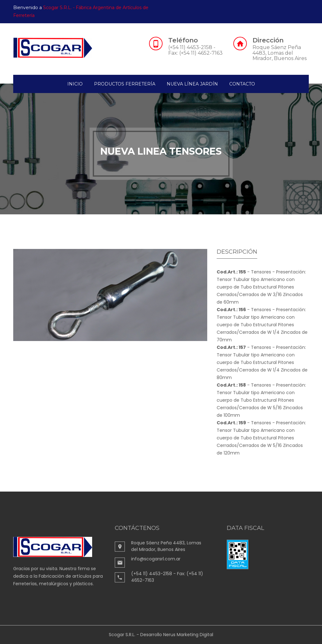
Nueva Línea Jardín (192, 84)
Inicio (75, 84)
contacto (242, 84)
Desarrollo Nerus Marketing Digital (177, 635)
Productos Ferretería (125, 84)
